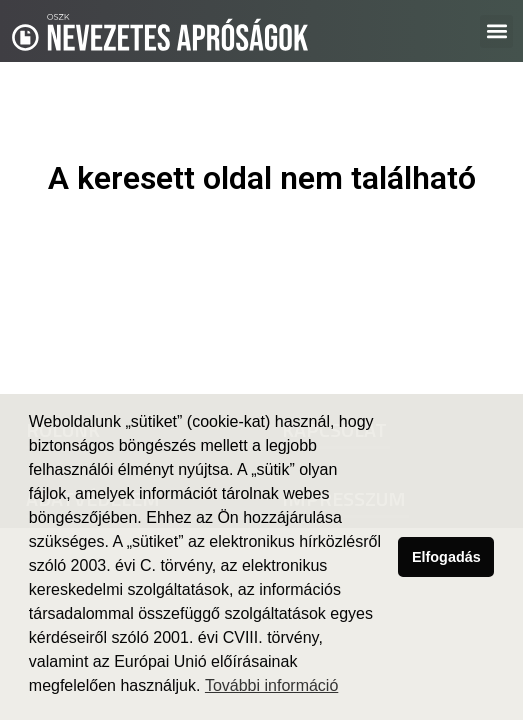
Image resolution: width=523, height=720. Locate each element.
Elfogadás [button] (446, 557)
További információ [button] (271, 685)
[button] (496, 31)
